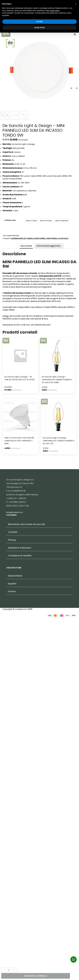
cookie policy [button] (55, 11)
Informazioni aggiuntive (48, 599)
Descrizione (26, 599)
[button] (76, 4)
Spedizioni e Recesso (20, 901)
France (12, 944)
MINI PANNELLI (52, 591)
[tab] (26, 599)
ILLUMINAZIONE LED (18, 591)
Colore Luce (10, 573)
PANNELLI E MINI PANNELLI (36, 591)
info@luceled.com (15, 865)
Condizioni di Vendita (20, 908)
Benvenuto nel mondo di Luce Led (26, 877)
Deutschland (15, 928)
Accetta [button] (39, 22)
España (12, 936)
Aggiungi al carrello (36, 976)
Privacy (12, 893)
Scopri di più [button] (39, 27)
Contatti (13, 885)
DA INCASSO (63, 591)
